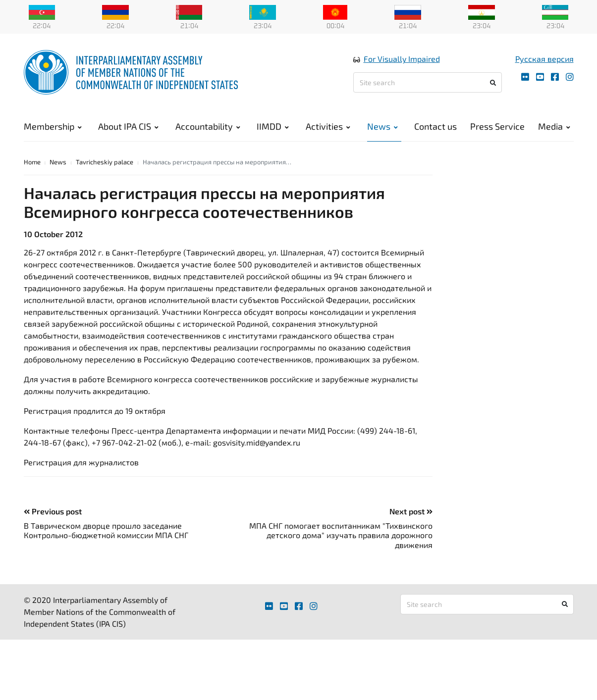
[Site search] (428, 85)
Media (554, 129)
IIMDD (273, 129)
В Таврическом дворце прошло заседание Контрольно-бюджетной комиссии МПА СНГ (106, 536)
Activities (328, 129)
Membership (53, 129)
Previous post (53, 517)
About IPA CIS (128, 129)
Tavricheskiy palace (105, 167)
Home (32, 167)
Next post (411, 517)
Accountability (208, 129)
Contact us (435, 129)
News (382, 129)
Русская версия (544, 61)
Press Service (497, 129)
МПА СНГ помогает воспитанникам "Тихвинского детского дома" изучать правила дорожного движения (341, 541)
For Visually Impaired (402, 61)
